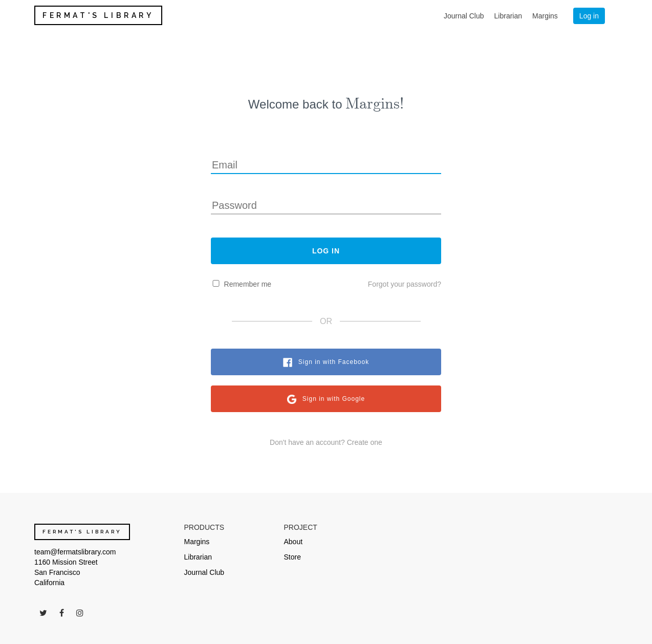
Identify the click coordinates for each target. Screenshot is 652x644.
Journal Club (464, 16)
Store (292, 557)
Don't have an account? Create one (326, 442)
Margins (545, 16)
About (294, 542)
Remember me (248, 284)
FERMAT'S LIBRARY (98, 15)
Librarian (508, 16)
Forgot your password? (405, 284)
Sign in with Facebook (334, 362)
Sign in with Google (334, 399)
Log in (589, 16)
